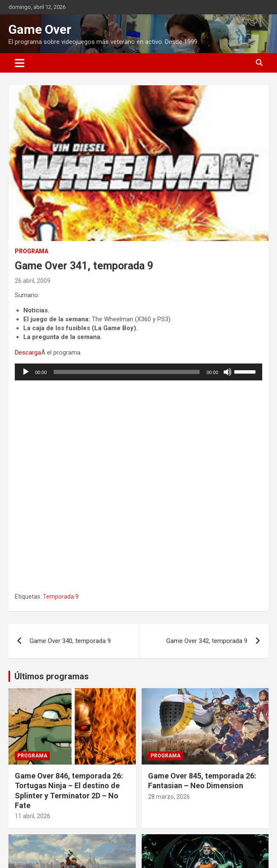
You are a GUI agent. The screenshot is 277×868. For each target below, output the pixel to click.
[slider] (127, 372)
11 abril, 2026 (33, 816)
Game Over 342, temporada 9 (207, 641)
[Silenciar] (228, 372)
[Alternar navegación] (20, 63)
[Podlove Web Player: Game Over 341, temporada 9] (138, 485)
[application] (138, 372)
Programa (32, 251)
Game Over (40, 29)
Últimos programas (52, 676)
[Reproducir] (26, 372)
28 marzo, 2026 (169, 797)
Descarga (28, 353)
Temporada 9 (61, 597)
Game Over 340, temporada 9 (70, 641)
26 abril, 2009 (33, 281)
